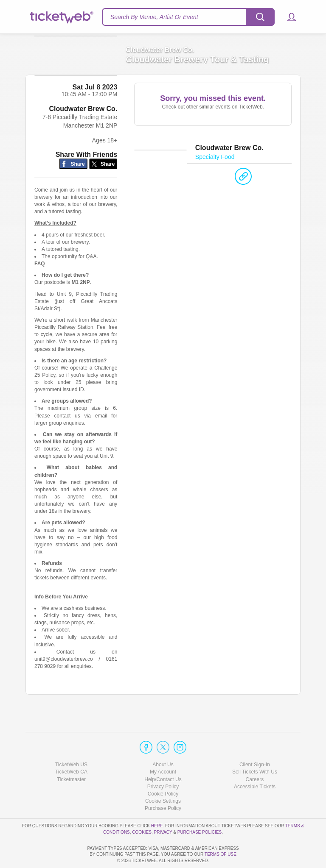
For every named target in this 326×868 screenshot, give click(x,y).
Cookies (142, 808)
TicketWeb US (71, 741)
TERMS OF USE (221, 855)
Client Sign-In (255, 741)
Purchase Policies (200, 808)
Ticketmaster (71, 755)
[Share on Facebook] (73, 180)
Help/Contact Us (163, 755)
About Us (163, 741)
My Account (163, 748)
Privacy (163, 808)
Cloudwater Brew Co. (83, 125)
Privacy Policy (163, 762)
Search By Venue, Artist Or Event (154, 17)
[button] (288, 17)
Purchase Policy (163, 784)
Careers (255, 755)
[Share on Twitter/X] (103, 180)
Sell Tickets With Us (255, 748)
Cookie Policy (163, 770)
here (157, 802)
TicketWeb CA (71, 748)
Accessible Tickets (255, 762)
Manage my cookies (163, 777)
